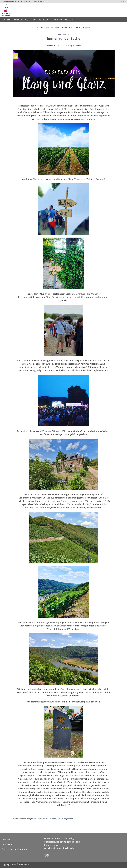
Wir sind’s (18, 20)
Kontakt (58, 20)
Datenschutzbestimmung (15, 849)
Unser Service (31, 20)
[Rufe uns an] (124, 2)
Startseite (7, 20)
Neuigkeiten (63, 35)
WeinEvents (46, 20)
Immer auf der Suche (64, 38)
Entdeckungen (50, 819)
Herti (79, 46)
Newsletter (70, 20)
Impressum (8, 844)
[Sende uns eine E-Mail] (121, 2)
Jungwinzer (68, 819)
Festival (60, 819)
